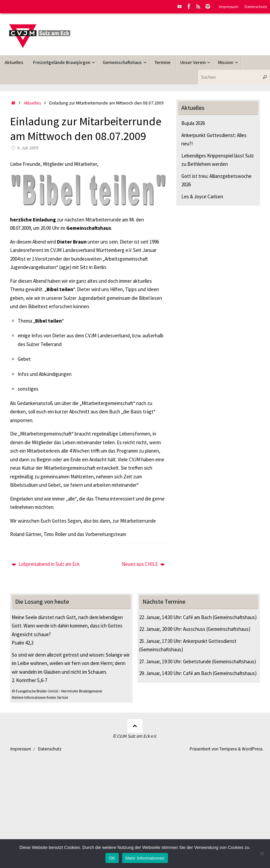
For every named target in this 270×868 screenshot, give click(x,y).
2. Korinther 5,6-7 (29, 680)
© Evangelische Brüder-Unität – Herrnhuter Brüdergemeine (57, 691)
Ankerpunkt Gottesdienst (210, 641)
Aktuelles (32, 103)
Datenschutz (256, 6)
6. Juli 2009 (28, 148)
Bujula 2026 (193, 123)
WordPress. (253, 749)
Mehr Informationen (145, 858)
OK (112, 858)
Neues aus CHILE (143, 564)
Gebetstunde (197, 661)
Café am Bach (197, 617)
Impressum (229, 6)
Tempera (228, 749)
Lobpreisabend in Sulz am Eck (46, 564)
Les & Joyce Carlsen (202, 196)
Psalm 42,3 (23, 643)
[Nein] (262, 854)
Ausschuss (194, 629)
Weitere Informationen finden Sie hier (40, 697)
